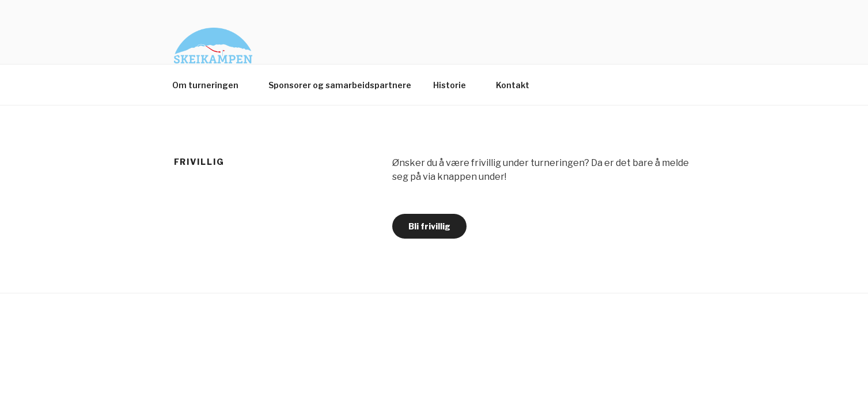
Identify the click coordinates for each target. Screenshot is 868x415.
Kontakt (518, 85)
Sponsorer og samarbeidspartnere (340, 85)
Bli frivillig (429, 226)
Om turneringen (211, 85)
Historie (455, 85)
